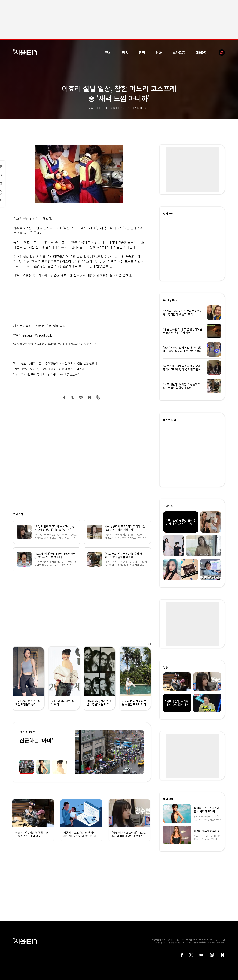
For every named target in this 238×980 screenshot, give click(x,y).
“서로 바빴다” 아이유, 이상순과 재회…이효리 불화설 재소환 (49, 369)
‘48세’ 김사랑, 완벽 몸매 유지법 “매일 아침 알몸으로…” (46, 374)
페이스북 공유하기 (65, 397)
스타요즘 (179, 52)
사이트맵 (214, 940)
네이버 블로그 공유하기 (89, 397)
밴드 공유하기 (98, 397)
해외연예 (202, 52)
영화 (159, 52)
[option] (109, 752)
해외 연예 (168, 799)
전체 (108, 52)
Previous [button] (78, 752)
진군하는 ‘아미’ (36, 740)
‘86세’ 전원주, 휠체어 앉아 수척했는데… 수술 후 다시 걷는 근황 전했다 (55, 363)
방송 (125, 52)
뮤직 (142, 52)
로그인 (222, 940)
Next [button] (140, 752)
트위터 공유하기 (72, 397)
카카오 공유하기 (81, 397)
